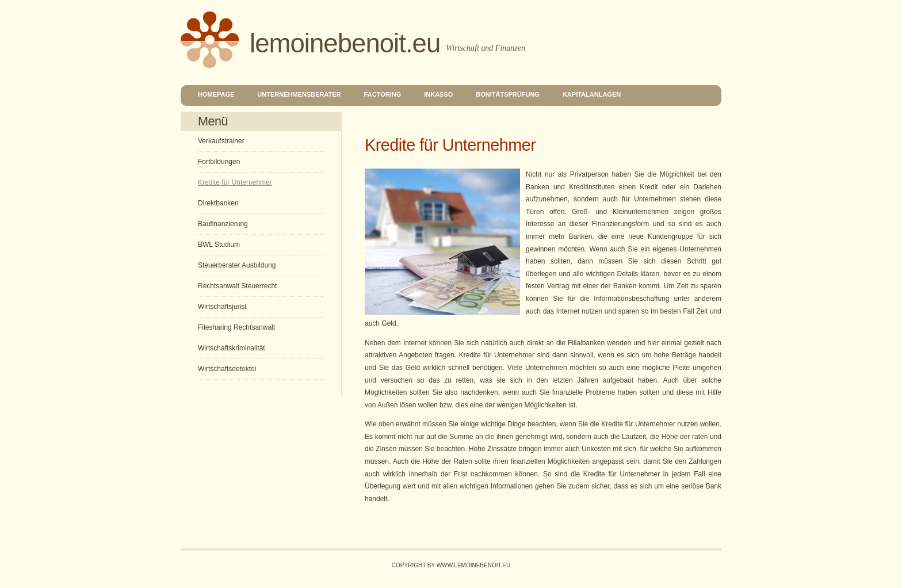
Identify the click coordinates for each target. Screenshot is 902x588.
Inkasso (438, 94)
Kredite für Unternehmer (235, 182)
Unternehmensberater (299, 94)
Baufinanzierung (223, 224)
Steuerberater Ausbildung (237, 265)
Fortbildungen (219, 162)
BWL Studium (219, 245)
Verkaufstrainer (221, 141)
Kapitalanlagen (592, 94)
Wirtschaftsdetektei (227, 369)
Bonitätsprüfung (508, 94)
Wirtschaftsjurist (222, 307)
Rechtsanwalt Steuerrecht (237, 286)
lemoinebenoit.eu (345, 43)
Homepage (216, 94)
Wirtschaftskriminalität (232, 348)
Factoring (383, 94)
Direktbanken (218, 203)
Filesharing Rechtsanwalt (236, 327)
